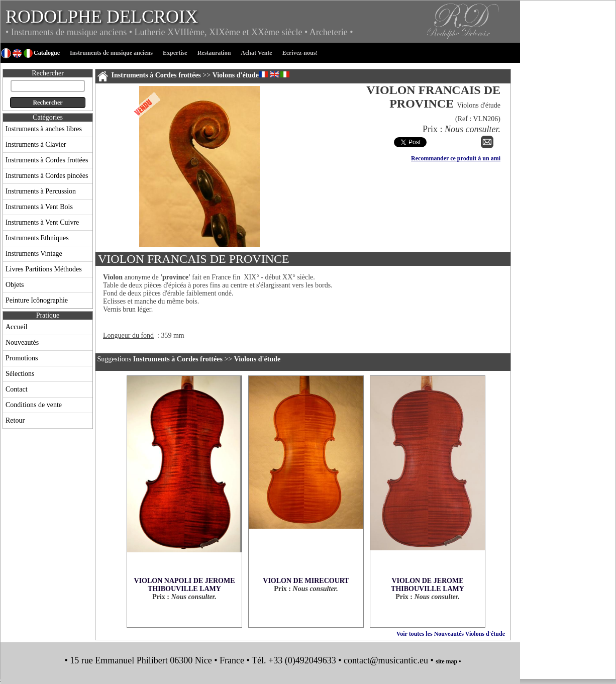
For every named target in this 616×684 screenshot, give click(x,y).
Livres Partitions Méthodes (44, 269)
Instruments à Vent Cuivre (42, 222)
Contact (17, 389)
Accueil (17, 327)
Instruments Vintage (34, 254)
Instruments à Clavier (36, 144)
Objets (15, 285)
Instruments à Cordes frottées (47, 160)
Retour (15, 420)
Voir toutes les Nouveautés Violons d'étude (451, 634)
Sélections (20, 374)
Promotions (22, 358)
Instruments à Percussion (41, 191)
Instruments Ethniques (37, 238)
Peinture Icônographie (37, 300)
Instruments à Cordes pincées (47, 176)
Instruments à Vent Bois (39, 207)
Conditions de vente (34, 405)
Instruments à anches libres (44, 129)
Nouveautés (22, 343)
